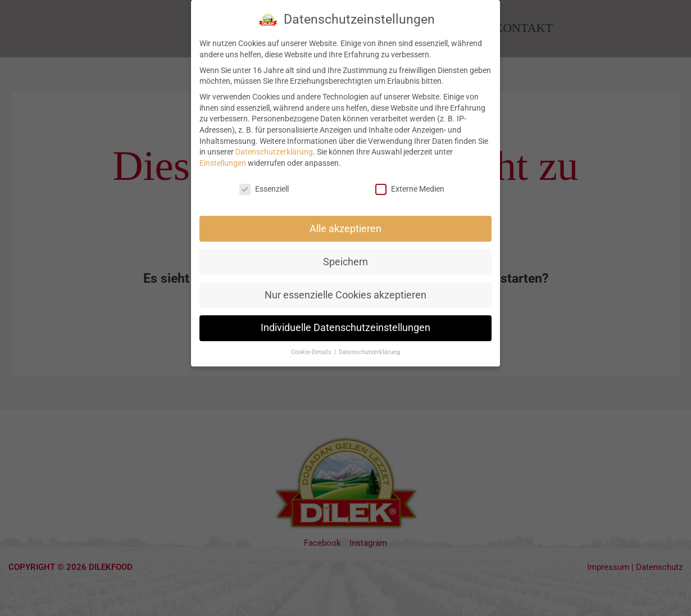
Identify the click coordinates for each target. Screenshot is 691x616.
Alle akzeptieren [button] (345, 223)
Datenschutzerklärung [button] (369, 346)
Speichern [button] (345, 256)
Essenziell (264, 183)
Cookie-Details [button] (312, 346)
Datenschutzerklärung (274, 146)
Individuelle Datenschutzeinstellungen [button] (345, 322)
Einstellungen (223, 157)
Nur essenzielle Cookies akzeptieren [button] (345, 289)
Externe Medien (410, 183)
